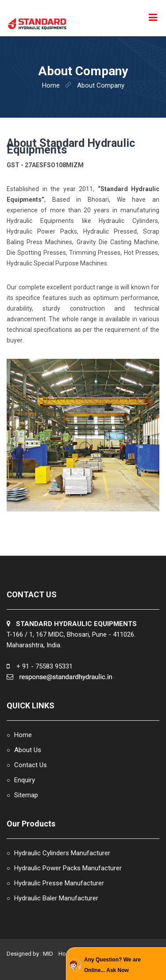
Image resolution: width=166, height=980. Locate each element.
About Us (28, 750)
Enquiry (25, 780)
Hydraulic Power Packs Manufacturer (68, 868)
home (51, 85)
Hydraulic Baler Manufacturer (56, 898)
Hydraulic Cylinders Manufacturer (62, 853)
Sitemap (26, 795)
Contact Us (31, 765)
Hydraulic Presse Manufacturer (59, 883)
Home (23, 735)
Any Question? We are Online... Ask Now (112, 965)
